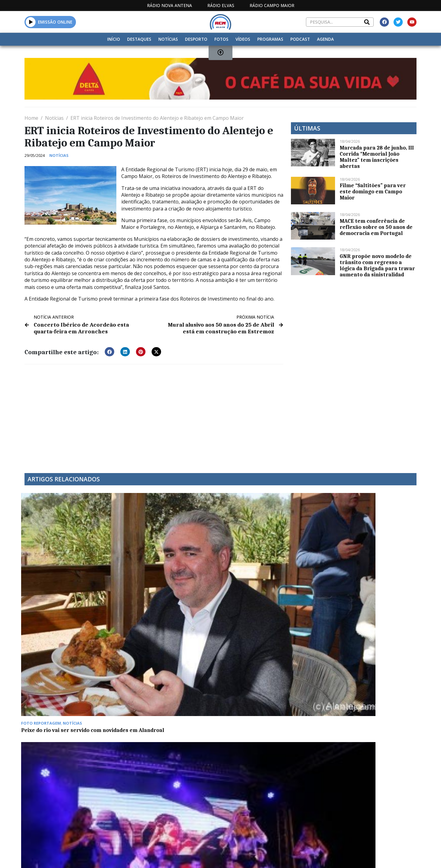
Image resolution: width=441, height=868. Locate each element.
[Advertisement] (154, 414)
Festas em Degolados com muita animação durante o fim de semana (169, 567)
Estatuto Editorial (209, 803)
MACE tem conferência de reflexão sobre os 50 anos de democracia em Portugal (376, 227)
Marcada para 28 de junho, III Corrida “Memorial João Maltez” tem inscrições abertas (377, 157)
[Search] (367, 22)
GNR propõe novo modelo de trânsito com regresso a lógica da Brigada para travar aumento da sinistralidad (377, 265)
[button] (109, 351)
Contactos (302, 803)
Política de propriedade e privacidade (372, 803)
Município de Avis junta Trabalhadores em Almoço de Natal (170, 656)
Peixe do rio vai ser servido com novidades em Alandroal (65, 567)
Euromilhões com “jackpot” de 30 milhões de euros (267, 567)
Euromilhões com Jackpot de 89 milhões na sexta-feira (65, 656)
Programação (260, 803)
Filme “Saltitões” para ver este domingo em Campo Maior (373, 191)
